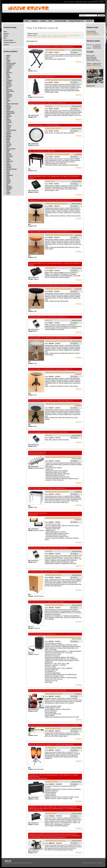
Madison (9, 133)
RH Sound (9, 156)
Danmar (9, 82)
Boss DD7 (48, 551)
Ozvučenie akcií (93, 2)
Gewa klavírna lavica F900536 (55, 50)
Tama (8, 177)
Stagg (8, 174)
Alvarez (8, 60)
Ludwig (8, 132)
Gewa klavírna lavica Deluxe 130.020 (57, 492)
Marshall (9, 136)
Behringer (9, 72)
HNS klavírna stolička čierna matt (56, 203)
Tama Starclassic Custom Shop (55, 841)
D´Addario (9, 80)
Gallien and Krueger (12, 104)
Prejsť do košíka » (93, 34)
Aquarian (9, 66)
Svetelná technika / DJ (76, 21)
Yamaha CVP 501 (51, 813)
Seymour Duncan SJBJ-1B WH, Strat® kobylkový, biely (63, 457)
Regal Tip (9, 155)
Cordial (8, 77)
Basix (8, 71)
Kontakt (101, 2)
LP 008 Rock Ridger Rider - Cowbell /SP (58, 80)
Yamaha (9, 189)
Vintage (9, 181)
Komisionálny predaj (81, 2)
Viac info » (79, 62)
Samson (9, 166)
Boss (8, 74)
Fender (8, 100)
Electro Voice (10, 91)
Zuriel (8, 194)
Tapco (8, 178)
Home (66, 2)
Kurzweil (9, 125)
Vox (7, 185)
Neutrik (8, 146)
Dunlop (8, 86)
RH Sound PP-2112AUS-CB (54, 605)
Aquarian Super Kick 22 (53, 128)
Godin (8, 110)
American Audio (11, 63)
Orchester (89, 21)
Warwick (9, 186)
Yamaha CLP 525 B (51, 782)
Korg (8, 124)
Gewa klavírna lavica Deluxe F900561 (57, 154)
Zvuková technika (61, 21)
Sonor (8, 172)
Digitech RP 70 (50, 181)
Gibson (8, 108)
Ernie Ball (9, 96)
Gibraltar (9, 107)
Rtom (8, 163)
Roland (8, 160)
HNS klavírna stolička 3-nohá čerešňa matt (59, 235)
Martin (8, 138)
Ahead (8, 55)
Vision (8, 183)
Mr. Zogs (9, 144)
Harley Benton (10, 113)
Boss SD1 (48, 106)
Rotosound (10, 161)
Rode (8, 158)
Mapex (8, 135)
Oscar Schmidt (11, 149)
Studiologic (10, 175)
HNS (8, 118)
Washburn (9, 188)
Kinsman (9, 122)
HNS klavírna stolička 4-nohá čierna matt (58, 289)
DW (7, 88)
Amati (8, 62)
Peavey (8, 153)
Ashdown (9, 68)
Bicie (50, 21)
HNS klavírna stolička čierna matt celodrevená (60, 372)
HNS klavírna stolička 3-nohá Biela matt (58, 341)
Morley (8, 142)
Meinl (8, 141)
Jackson (9, 121)
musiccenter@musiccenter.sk (94, 67)
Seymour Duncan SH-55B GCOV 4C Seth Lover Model (62, 518)
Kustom (9, 127)
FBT (8, 99)
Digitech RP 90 (50, 268)
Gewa (8, 105)
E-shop (71, 2)
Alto (7, 58)
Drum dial (9, 85)
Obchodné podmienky (89, 863)
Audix (8, 69)
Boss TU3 (48, 320)
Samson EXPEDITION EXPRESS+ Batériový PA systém (63, 637)
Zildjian (8, 192)
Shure (8, 170)
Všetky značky (32, 35)
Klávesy (43, 21)
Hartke (8, 114)
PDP (8, 152)
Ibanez (8, 119)
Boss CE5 (48, 435)
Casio (8, 76)
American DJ (10, 65)
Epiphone (9, 94)
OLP (8, 147)
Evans (8, 97)
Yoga (8, 191)
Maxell (8, 139)
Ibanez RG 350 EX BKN (53, 729)
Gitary (27, 21)
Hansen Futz (10, 111)
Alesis (8, 57)
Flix (7, 102)
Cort (8, 79)
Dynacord (9, 90)
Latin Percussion (11, 130)
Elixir (8, 93)
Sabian (8, 164)
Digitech (9, 83)
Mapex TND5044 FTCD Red (54, 694)
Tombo (8, 180)
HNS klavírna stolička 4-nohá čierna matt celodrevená (62, 404)
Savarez (9, 167)
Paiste (8, 150)
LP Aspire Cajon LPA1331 (53, 575)
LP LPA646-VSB (50, 748)
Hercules (9, 116)
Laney (8, 128)
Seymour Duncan (11, 169)
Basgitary (35, 21)
